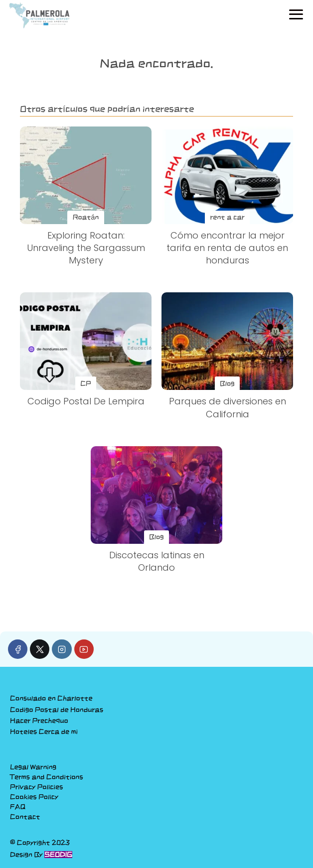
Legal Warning (33, 767)
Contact (25, 817)
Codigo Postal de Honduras (57, 710)
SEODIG (58, 855)
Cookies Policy (34, 797)
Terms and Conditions (47, 777)
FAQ (18, 807)
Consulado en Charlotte (51, 698)
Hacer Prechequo (39, 721)
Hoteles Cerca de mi (44, 732)
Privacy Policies (36, 787)
